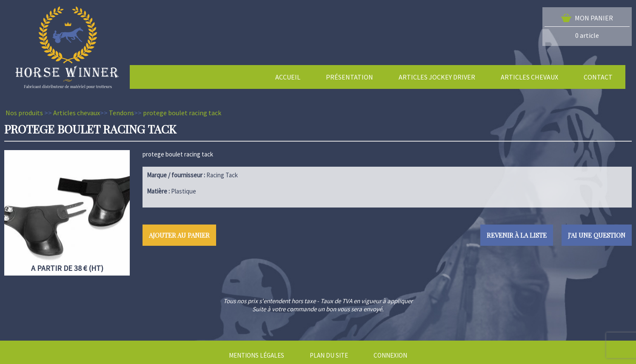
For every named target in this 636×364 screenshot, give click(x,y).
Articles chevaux (77, 113)
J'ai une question (597, 235)
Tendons (121, 113)
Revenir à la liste (517, 235)
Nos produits (24, 113)
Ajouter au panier (179, 235)
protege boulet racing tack (182, 113)
